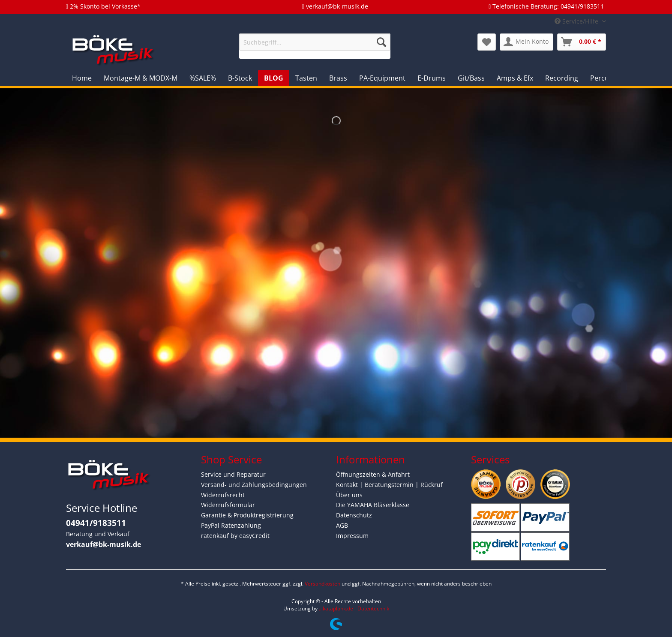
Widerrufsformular (228, 505)
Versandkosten (322, 584)
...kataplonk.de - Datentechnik (354, 608)
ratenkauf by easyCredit (235, 536)
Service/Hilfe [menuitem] (577, 21)
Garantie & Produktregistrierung (247, 515)
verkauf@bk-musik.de (103, 544)
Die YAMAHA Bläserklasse (373, 505)
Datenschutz (354, 515)
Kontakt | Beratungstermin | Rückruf (389, 485)
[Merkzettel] (487, 42)
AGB (342, 525)
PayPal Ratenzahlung (231, 525)
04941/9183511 (96, 523)
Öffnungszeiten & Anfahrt (373, 474)
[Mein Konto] (526, 42)
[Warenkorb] (582, 42)
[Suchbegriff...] (315, 42)
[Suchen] (381, 42)
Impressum (352, 536)
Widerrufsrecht (223, 495)
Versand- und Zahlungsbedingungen (254, 485)
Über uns (349, 495)
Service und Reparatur (233, 474)
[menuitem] (315, 46)
